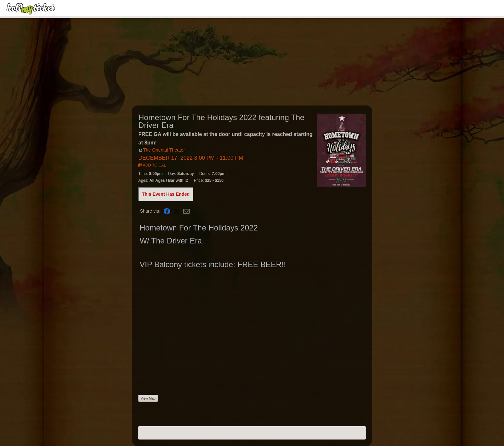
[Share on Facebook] (167, 211)
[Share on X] (177, 211)
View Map (148, 398)
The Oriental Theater (164, 150)
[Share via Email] (186, 211)
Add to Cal (152, 165)
